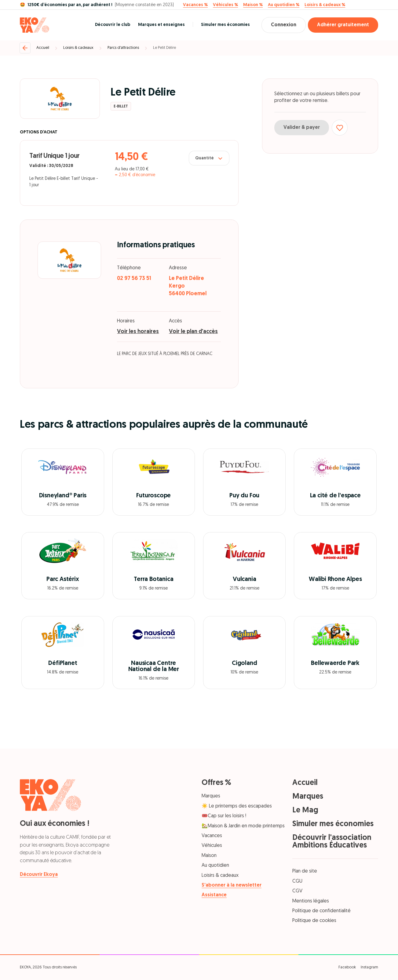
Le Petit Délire (164, 48)
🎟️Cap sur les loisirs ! (224, 816)
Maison (209, 856)
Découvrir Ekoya (39, 875)
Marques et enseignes (161, 25)
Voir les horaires (138, 332)
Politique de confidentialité (321, 911)
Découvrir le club (113, 25)
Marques (211, 796)
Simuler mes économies (225, 25)
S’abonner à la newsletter (232, 885)
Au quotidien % (284, 5)
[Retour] (25, 48)
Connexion (284, 25)
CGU (297, 881)
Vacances (212, 836)
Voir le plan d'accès (193, 332)
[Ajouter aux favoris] (340, 128)
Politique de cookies (314, 921)
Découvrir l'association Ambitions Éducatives (332, 842)
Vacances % (195, 5)
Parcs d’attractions (123, 48)
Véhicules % (225, 5)
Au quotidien (215, 866)
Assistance (214, 895)
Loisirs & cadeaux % (325, 5)
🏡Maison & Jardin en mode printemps (243, 826)
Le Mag (305, 810)
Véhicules (212, 846)
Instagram (369, 967)
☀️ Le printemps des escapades (237, 806)
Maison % (253, 5)
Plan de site (305, 871)
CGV (297, 891)
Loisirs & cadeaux (78, 48)
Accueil (43, 48)
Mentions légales (311, 901)
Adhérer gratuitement (343, 25)
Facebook (347, 967)
